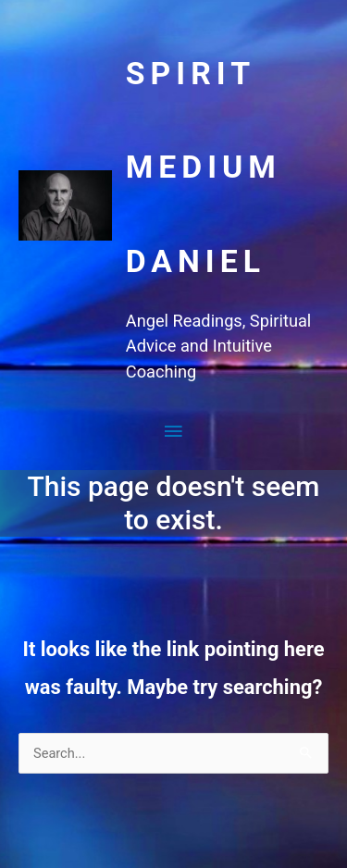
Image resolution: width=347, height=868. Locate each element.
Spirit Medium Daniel (204, 167)
